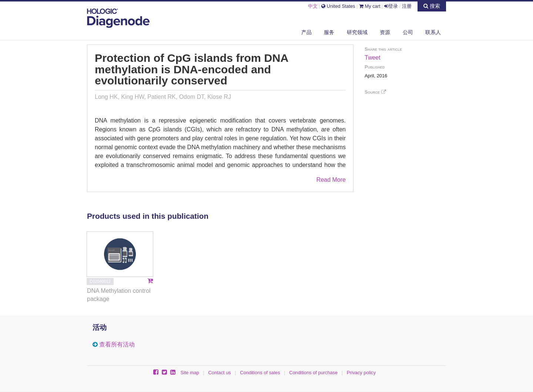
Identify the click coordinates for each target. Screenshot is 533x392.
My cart (370, 6)
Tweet (373, 58)
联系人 (433, 32)
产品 (306, 32)
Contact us (220, 373)
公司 (408, 32)
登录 (391, 6)
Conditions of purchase (313, 373)
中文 (313, 6)
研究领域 (357, 32)
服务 (329, 32)
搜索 (432, 6)
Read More (331, 180)
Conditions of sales (260, 373)
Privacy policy (361, 373)
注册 (407, 6)
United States (338, 6)
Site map (190, 373)
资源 (385, 32)
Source (375, 92)
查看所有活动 (117, 344)
